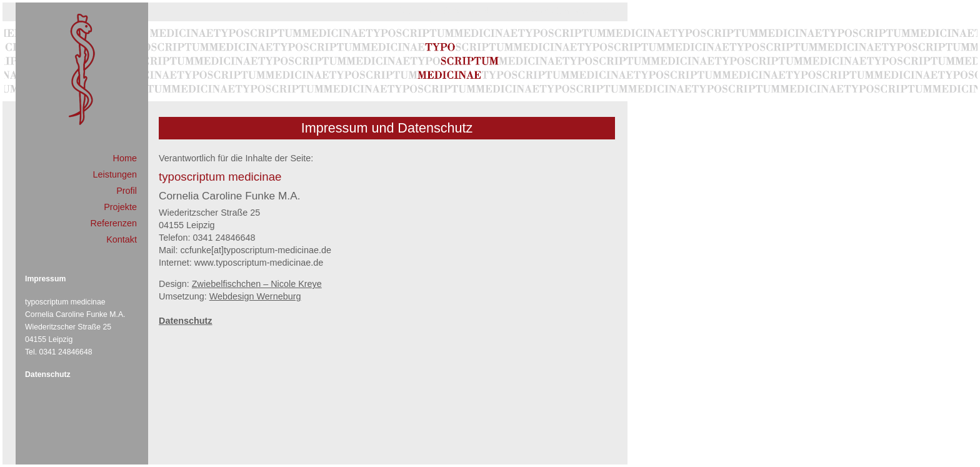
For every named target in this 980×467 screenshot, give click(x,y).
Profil (127, 191)
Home (125, 158)
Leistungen (115, 174)
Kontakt (122, 239)
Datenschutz (48, 374)
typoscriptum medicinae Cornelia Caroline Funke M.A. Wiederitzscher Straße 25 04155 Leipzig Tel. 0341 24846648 (75, 327)
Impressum (45, 279)
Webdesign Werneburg (255, 296)
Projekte (120, 207)
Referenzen (114, 223)
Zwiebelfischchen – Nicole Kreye (257, 284)
